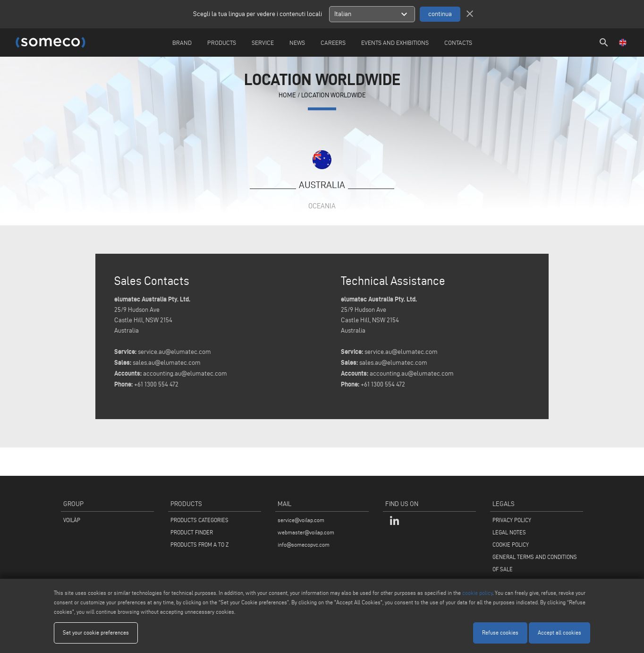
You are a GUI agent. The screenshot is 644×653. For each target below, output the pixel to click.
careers (333, 43)
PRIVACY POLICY (512, 520)
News (297, 43)
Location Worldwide (334, 96)
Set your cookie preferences (96, 632)
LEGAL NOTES (509, 532)
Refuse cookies (500, 632)
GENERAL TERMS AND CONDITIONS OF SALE (535, 563)
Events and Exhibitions (395, 43)
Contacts (458, 43)
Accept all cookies (559, 632)
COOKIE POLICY (511, 545)
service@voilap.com (301, 520)
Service (263, 43)
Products (222, 43)
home (287, 96)
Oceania (322, 206)
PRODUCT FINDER (192, 532)
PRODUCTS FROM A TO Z (199, 545)
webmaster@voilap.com (306, 532)
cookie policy (477, 593)
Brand (182, 43)
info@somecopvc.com (304, 545)
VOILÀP (72, 520)
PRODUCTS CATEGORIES (199, 520)
